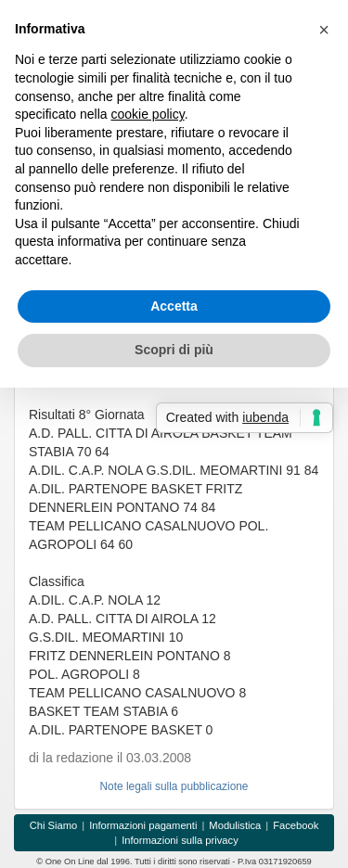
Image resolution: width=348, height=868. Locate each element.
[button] (324, 30)
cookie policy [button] (148, 114)
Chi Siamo (54, 825)
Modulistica (235, 825)
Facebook (296, 825)
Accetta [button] (174, 306)
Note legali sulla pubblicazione (174, 786)
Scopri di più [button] (174, 350)
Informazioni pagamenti (143, 825)
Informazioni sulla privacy (180, 840)
